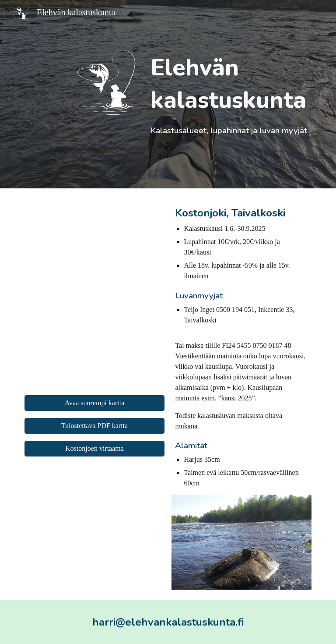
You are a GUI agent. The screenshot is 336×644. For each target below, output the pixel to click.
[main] (229, 94)
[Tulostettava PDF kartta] (94, 426)
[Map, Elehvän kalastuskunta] (94, 294)
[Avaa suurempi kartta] (94, 403)
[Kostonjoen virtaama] (94, 449)
